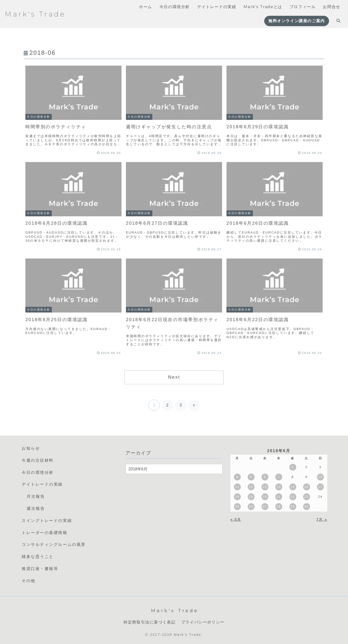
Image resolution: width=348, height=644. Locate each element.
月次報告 (36, 496)
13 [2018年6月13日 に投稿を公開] (265, 487)
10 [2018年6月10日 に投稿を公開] (320, 477)
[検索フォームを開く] (338, 21)
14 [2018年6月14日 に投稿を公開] (279, 487)
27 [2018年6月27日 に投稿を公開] (265, 507)
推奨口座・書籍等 (40, 569)
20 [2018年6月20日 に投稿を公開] (265, 497)
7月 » (322, 519)
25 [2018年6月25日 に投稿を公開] (237, 507)
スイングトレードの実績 (47, 521)
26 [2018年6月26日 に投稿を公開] (251, 507)
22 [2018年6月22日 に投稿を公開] (293, 497)
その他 (29, 581)
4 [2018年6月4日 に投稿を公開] (237, 477)
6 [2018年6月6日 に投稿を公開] (265, 477)
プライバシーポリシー (203, 622)
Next (174, 377)
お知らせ (31, 448)
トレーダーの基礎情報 (45, 533)
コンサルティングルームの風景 (54, 544)
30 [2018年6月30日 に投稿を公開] (306, 507)
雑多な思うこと (38, 557)
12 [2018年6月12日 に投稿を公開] (251, 487)
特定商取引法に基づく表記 (149, 622)
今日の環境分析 (38, 472)
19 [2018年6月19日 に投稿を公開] (251, 497)
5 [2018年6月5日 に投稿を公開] (251, 477)
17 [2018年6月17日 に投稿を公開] (320, 487)
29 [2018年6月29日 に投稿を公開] (293, 507)
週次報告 (36, 508)
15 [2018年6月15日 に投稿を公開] (293, 487)
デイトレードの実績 (42, 484)
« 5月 (236, 519)
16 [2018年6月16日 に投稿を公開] (306, 487)
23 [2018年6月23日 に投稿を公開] (306, 497)
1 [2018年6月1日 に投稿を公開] (293, 467)
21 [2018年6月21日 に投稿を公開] (279, 497)
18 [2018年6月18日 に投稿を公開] (237, 497)
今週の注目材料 (38, 460)
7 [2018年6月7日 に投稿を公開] (279, 477)
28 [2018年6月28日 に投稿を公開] (279, 507)
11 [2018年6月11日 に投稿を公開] (237, 487)
